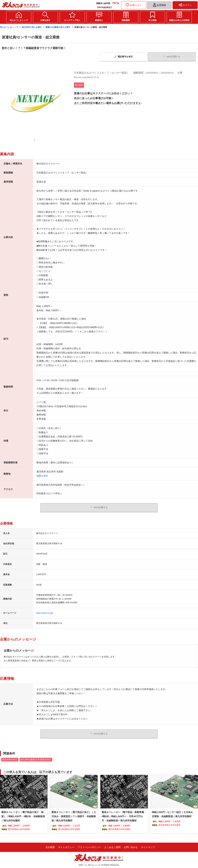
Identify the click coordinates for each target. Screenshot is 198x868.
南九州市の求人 (10, 759)
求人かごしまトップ (19, 20)
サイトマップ (148, 846)
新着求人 (99, 20)
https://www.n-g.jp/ (45, 612)
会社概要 (50, 846)
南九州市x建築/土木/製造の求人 (36, 759)
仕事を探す (45, 20)
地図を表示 (42, 476)
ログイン (185, 5)
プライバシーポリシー (89, 846)
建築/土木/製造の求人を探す (58, 27)
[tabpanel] (35, 103)
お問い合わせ (131, 846)
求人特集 (153, 20)
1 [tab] (35, 141)
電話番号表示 (123, 57)
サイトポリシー (66, 846)
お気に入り (134, 5)
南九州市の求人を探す (32, 27)
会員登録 (159, 5)
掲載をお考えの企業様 (179, 20)
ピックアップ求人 (72, 20)
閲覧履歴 (126, 20)
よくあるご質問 (112, 846)
